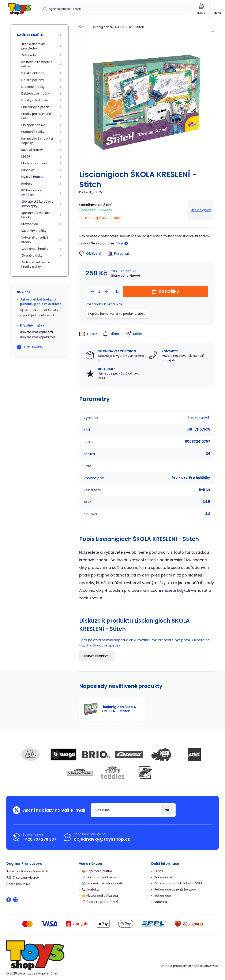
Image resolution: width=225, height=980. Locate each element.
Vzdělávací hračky (35, 249)
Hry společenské (33, 125)
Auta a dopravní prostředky (33, 46)
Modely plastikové (34, 163)
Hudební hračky (33, 132)
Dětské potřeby (33, 80)
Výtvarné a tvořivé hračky (35, 240)
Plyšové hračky (32, 177)
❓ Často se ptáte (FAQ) (100, 902)
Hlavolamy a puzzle (35, 107)
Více (120, 243)
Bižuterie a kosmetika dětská (37, 64)
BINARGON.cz (209, 966)
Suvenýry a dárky (34, 231)
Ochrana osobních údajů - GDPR (178, 883)
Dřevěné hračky (33, 87)
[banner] (20, 9)
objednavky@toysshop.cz (102, 839)
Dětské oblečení (33, 73)
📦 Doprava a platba (97, 871)
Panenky (28, 170)
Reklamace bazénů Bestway (175, 889)
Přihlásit (167, 810)
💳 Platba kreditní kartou (100, 896)
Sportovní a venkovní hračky (37, 215)
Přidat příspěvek (97, 656)
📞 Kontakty (91, 889)
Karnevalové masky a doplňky (37, 141)
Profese (27, 184)
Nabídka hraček (30, 35)
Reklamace (163, 896)
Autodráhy (29, 55)
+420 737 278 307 (40, 839)
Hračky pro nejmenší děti (36, 116)
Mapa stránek (48, 973)
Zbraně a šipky (32, 255)
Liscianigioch (201, 210)
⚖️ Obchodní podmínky (99, 877)
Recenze (161, 902)
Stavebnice (30, 224)
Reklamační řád (166, 877)
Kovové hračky (32, 150)
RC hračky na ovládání (31, 193)
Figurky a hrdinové (35, 100)
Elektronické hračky (35, 93)
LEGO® (26, 156)
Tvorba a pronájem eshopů (179, 966)
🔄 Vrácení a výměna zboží (102, 883)
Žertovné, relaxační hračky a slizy (35, 264)
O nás (159, 871)
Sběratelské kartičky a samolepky (37, 204)
